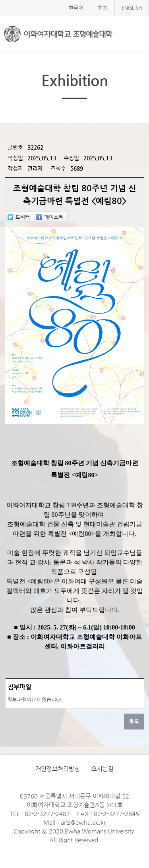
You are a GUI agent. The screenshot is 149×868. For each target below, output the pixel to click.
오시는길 (103, 769)
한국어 (76, 8)
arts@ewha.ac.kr (83, 822)
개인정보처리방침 (58, 769)
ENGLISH (132, 8)
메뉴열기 (137, 33)
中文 (102, 8)
